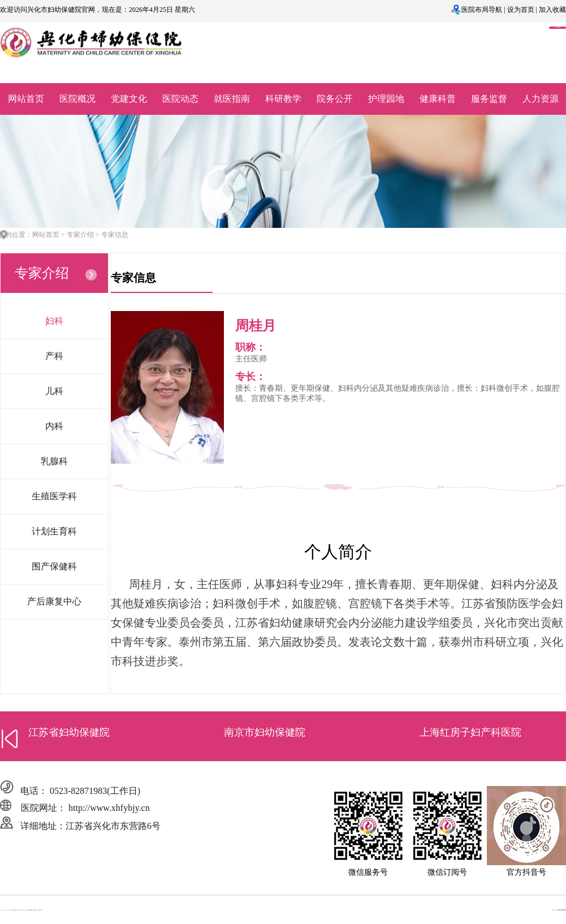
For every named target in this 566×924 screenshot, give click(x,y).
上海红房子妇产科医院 (470, 732)
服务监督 (489, 99)
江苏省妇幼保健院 (69, 732)
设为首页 (521, 10)
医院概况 (77, 99)
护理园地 (386, 99)
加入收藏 (552, 10)
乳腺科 (54, 461)
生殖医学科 (54, 496)
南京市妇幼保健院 (265, 732)
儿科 (54, 391)
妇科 (54, 321)
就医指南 (232, 99)
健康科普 (438, 99)
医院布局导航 (482, 10)
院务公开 (335, 99)
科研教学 (283, 99)
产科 (54, 356)
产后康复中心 (54, 601)
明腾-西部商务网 (562, 910)
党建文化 (129, 99)
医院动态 (180, 99)
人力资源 (541, 99)
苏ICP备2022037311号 (34, 910)
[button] (10, 739)
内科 (54, 426)
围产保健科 (54, 566)
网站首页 (26, 99)
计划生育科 (54, 531)
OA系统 (558, 27)
